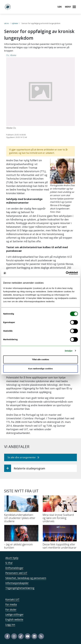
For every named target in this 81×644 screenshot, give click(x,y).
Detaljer (69, 351)
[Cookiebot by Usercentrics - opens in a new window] (66, 273)
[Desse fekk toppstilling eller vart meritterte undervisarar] (60, 538)
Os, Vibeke (11, 55)
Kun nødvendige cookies (41, 369)
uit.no (6, 23)
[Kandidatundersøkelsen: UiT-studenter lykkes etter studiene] (21, 510)
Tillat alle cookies (41, 359)
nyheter (15, 23)
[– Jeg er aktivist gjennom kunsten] (21, 538)
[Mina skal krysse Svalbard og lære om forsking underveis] (60, 510)
